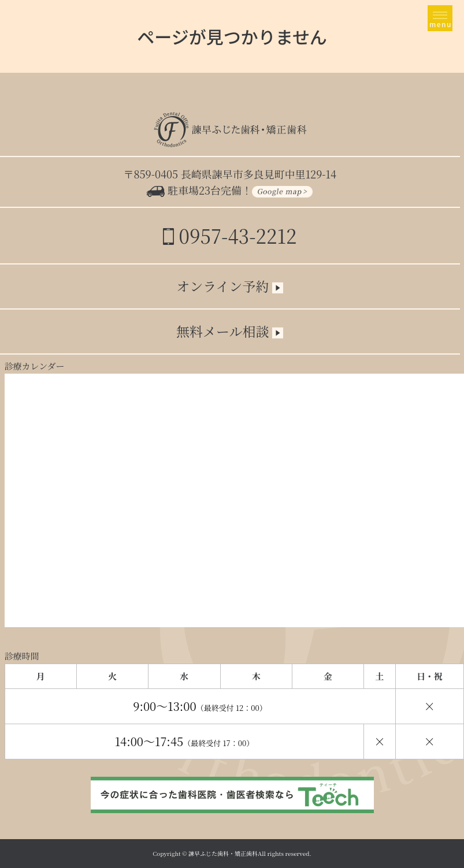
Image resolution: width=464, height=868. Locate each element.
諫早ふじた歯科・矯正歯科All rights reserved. (250, 853)
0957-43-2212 (230, 235)
